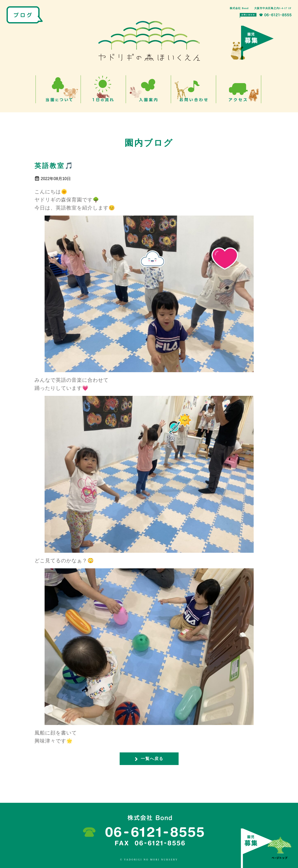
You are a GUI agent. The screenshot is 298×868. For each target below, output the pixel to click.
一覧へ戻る (149, 759)
